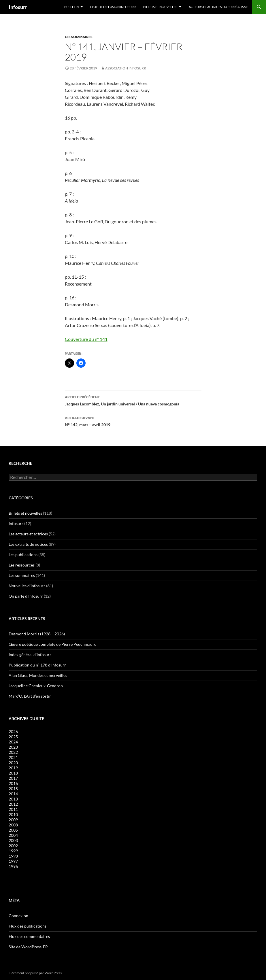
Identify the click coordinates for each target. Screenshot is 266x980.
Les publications (23, 555)
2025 (13, 737)
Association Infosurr (126, 68)
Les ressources (22, 565)
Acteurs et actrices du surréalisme (219, 7)
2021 (13, 757)
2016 (13, 783)
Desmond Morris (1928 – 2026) (37, 634)
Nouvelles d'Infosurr (27, 586)
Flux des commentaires (29, 936)
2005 (13, 830)
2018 (13, 773)
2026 (13, 731)
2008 (13, 825)
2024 (13, 742)
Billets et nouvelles (160, 7)
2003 (13, 840)
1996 (13, 866)
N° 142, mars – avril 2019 (133, 421)
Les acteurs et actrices (28, 534)
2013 (13, 799)
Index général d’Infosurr (30, 655)
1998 (13, 856)
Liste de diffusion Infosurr (113, 7)
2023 (13, 747)
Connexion (18, 916)
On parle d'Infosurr (26, 596)
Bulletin (71, 7)
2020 (13, 763)
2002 (13, 846)
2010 (13, 814)
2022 (13, 752)
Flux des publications (28, 926)
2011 (13, 809)
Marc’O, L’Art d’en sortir (30, 696)
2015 (13, 789)
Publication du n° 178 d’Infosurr (37, 665)
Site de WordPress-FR (28, 947)
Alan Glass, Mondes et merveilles (38, 675)
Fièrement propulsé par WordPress (35, 973)
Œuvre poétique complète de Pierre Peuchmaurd (53, 644)
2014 (13, 794)
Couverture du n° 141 (86, 339)
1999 (13, 851)
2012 (13, 804)
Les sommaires (79, 37)
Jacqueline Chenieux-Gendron (36, 686)
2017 (13, 778)
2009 (13, 820)
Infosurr (18, 7)
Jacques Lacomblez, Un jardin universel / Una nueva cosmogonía (133, 400)
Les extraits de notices (28, 544)
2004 (13, 835)
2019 (13, 768)
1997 (13, 861)
